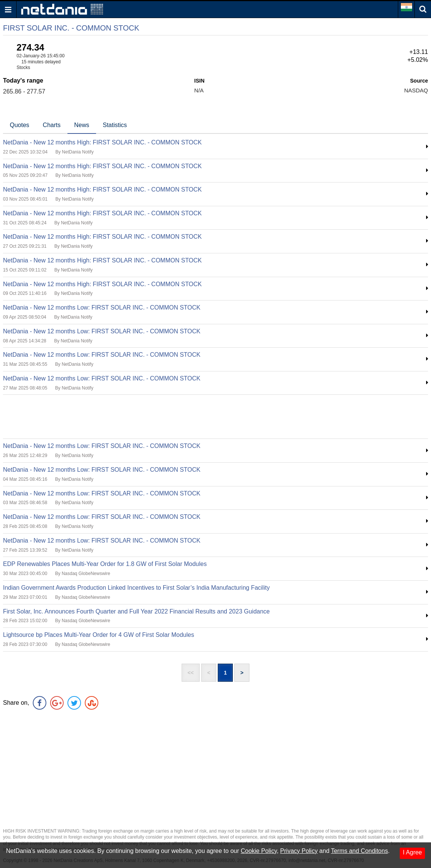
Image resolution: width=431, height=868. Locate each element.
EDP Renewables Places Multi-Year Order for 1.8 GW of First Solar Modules (105, 564)
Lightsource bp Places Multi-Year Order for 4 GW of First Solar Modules (99, 635)
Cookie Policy (259, 851)
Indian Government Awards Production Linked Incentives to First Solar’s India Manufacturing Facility (136, 588)
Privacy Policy (299, 851)
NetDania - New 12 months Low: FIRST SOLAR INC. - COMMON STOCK (102, 307)
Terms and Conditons (359, 851)
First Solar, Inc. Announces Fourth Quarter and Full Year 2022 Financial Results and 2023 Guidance (136, 611)
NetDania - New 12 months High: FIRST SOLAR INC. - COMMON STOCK (102, 142)
